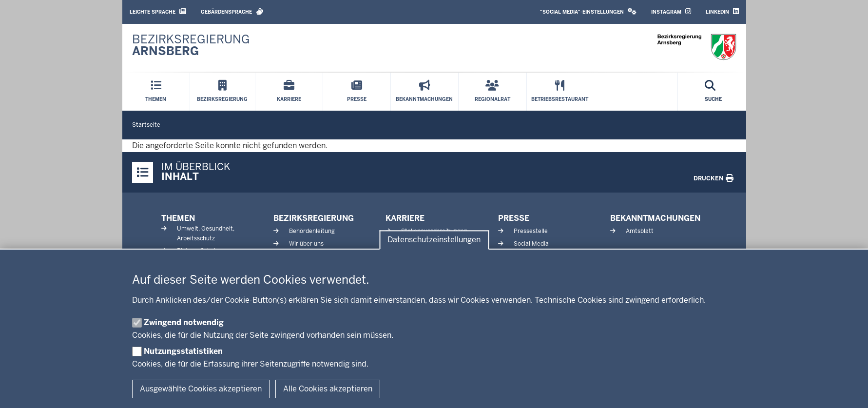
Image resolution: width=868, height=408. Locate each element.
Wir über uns (306, 244)
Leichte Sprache (158, 11)
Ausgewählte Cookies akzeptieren (201, 389)
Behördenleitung (312, 231)
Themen (178, 218)
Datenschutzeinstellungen (434, 240)
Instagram (671, 11)
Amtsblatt (640, 231)
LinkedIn (722, 11)
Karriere (405, 218)
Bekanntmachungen (655, 218)
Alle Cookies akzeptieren (328, 389)
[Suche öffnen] (713, 92)
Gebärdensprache (232, 11)
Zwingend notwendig (184, 322)
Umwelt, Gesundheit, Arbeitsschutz (206, 233)
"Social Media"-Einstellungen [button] (588, 11)
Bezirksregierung (314, 218)
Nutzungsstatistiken (183, 351)
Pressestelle (531, 231)
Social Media (531, 244)
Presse (514, 218)
